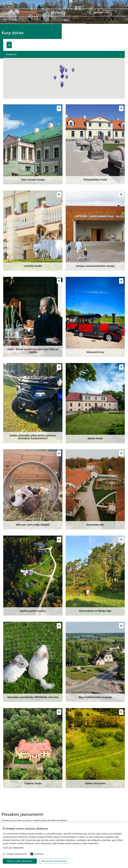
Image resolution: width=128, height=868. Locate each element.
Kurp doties (57, 12)
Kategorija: (11, 54)
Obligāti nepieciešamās (17, 854)
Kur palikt (13, 20)
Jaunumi (12, 13)
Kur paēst (98, 12)
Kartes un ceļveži (59, 20)
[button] (62, 86)
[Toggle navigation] (122, 4)
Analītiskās (39, 854)
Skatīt (6, 848)
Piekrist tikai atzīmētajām (54, 861)
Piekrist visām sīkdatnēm (20, 861)
